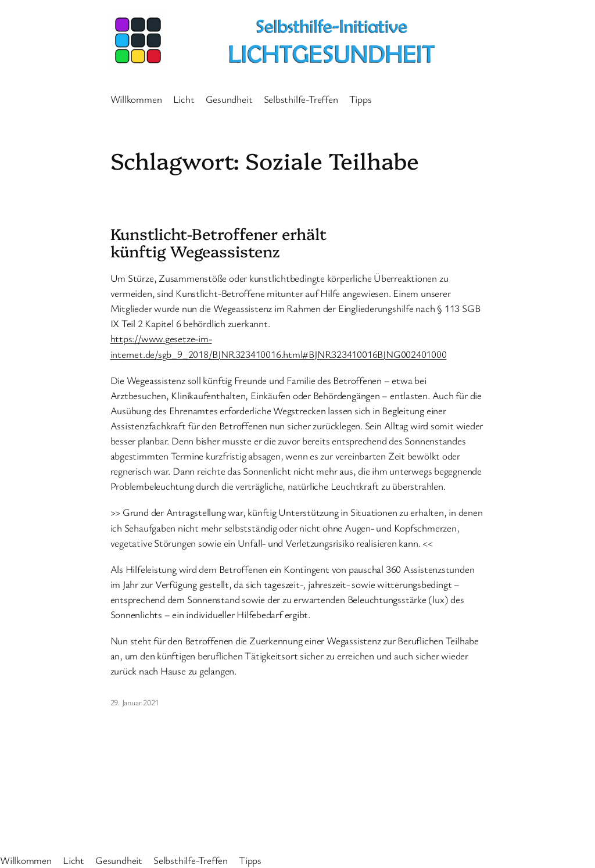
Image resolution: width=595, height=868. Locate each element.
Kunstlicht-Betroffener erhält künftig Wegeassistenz (218, 242)
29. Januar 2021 (135, 702)
